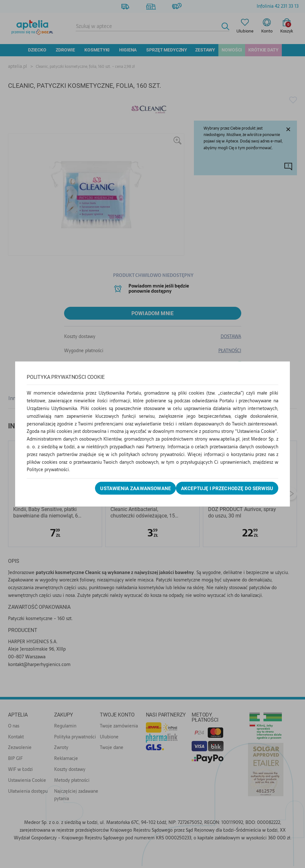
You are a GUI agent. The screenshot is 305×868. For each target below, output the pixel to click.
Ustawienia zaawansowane (125, 489)
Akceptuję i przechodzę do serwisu (222, 489)
